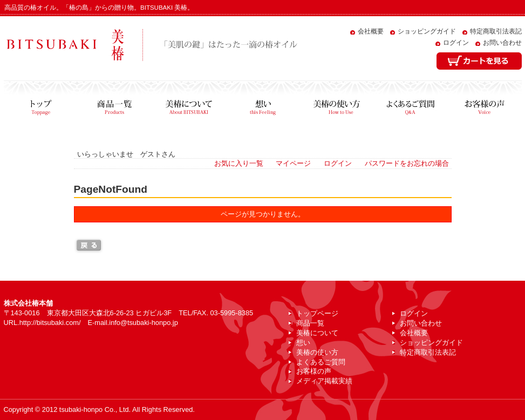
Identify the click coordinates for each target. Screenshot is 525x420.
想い (262, 105)
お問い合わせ (502, 43)
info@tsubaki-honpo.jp (144, 323)
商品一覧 (115, 105)
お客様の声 (485, 105)
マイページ (293, 163)
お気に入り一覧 (239, 163)
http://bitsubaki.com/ (50, 323)
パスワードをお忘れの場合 (407, 163)
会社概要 (371, 31)
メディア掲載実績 (324, 381)
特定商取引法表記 (496, 31)
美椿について (189, 105)
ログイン (456, 43)
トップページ (41, 105)
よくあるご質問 (410, 105)
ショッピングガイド (427, 31)
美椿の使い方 (336, 105)
